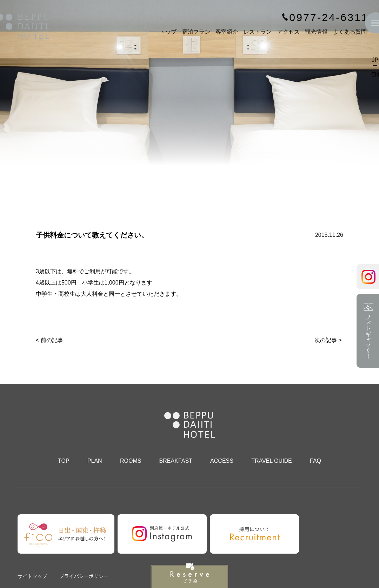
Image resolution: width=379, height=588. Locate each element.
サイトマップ (32, 576)
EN (375, 75)
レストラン (258, 32)
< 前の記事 (49, 340)
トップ (168, 32)
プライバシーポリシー (84, 576)
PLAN (95, 461)
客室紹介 (227, 32)
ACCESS (222, 461)
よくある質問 (350, 32)
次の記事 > (328, 340)
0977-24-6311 (329, 18)
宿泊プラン (196, 32)
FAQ (315, 461)
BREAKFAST (176, 461)
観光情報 (316, 32)
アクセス (288, 32)
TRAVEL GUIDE (272, 461)
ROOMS (131, 461)
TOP (64, 461)
